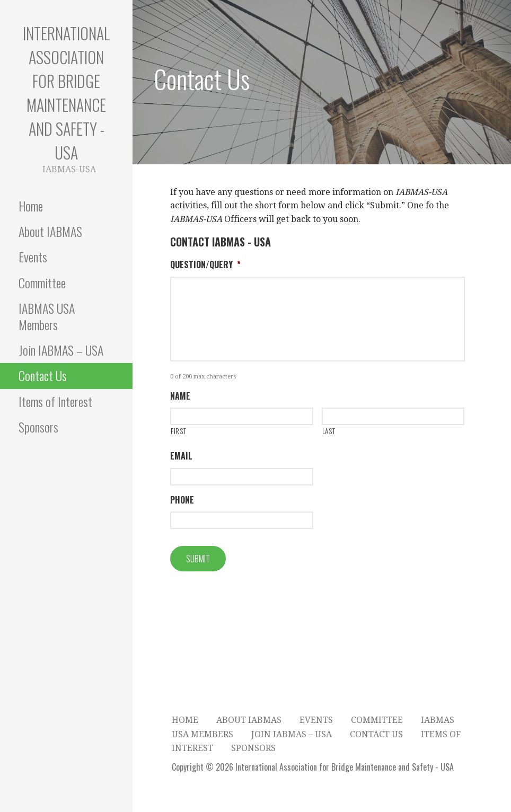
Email (181, 456)
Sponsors (38, 427)
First (178, 431)
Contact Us (43, 375)
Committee (42, 283)
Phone (182, 500)
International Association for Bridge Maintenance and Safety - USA (67, 93)
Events (33, 257)
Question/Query (205, 265)
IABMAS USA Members (47, 316)
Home (31, 206)
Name (180, 396)
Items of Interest (55, 401)
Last (329, 431)
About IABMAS (50, 231)
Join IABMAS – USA (61, 350)
